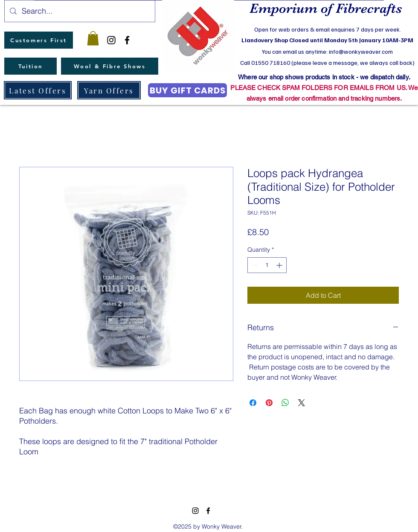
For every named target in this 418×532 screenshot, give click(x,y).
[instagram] (111, 40)
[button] (93, 38)
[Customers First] (39, 40)
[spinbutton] (267, 265)
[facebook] (127, 40)
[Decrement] (254, 265)
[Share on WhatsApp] (285, 403)
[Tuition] (30, 66)
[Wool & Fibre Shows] (110, 66)
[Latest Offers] (38, 90)
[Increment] (280, 265)
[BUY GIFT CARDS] (187, 90)
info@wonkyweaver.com (361, 51)
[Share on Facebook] (253, 403)
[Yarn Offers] (109, 90)
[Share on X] (302, 403)
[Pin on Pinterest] (269, 403)
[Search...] (79, 11)
